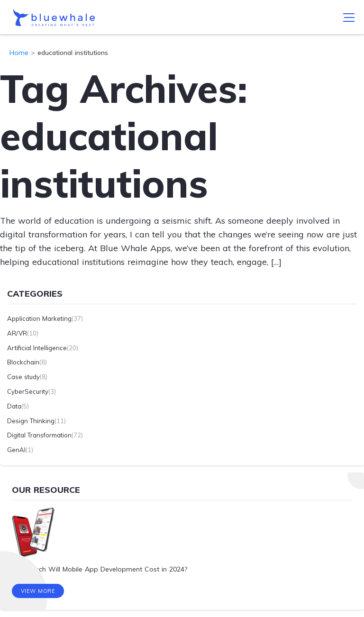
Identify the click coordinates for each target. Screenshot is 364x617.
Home (19, 53)
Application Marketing (39, 318)
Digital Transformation (39, 435)
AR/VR (17, 333)
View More (38, 591)
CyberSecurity (28, 391)
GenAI (16, 450)
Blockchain (23, 362)
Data (14, 406)
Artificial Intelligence (37, 348)
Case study (23, 377)
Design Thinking (31, 421)
